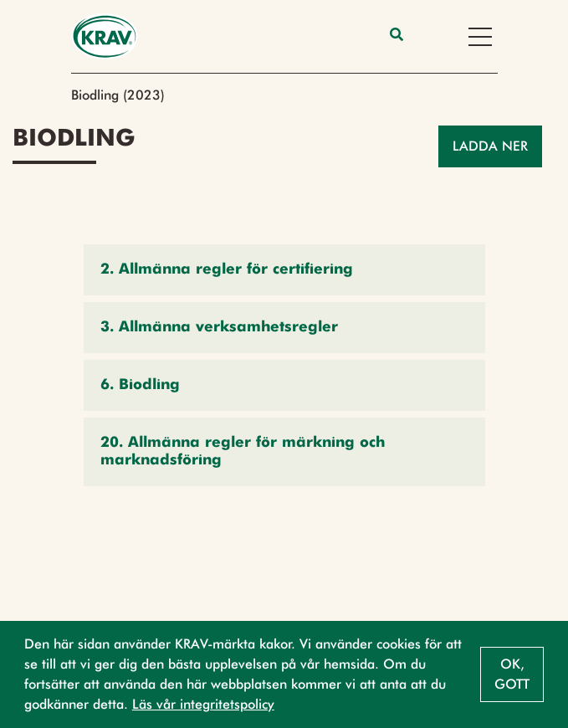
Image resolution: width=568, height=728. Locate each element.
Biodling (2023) (118, 95)
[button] (284, 270)
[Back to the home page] (105, 36)
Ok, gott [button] (512, 674)
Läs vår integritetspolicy (203, 704)
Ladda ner (490, 146)
